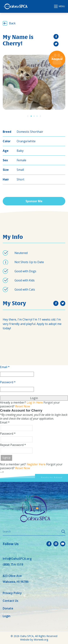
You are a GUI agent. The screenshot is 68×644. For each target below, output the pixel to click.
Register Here (36, 464)
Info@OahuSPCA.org (17, 559)
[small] (56, 37)
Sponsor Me (34, 201)
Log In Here (35, 402)
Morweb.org (41, 640)
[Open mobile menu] (60, 6)
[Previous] (28, 116)
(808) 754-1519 (13, 564)
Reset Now (23, 406)
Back (12, 23)
